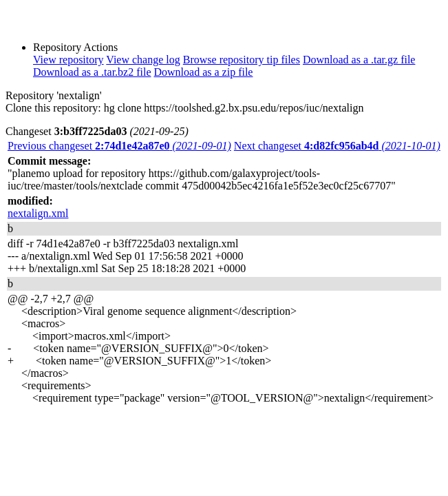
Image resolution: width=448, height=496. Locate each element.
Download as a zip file (204, 72)
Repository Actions (75, 47)
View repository (68, 60)
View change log (143, 60)
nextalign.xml (38, 213)
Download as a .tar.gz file (359, 60)
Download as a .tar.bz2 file (92, 72)
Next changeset (337, 146)
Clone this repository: (53, 108)
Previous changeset (119, 146)
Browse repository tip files (242, 60)
